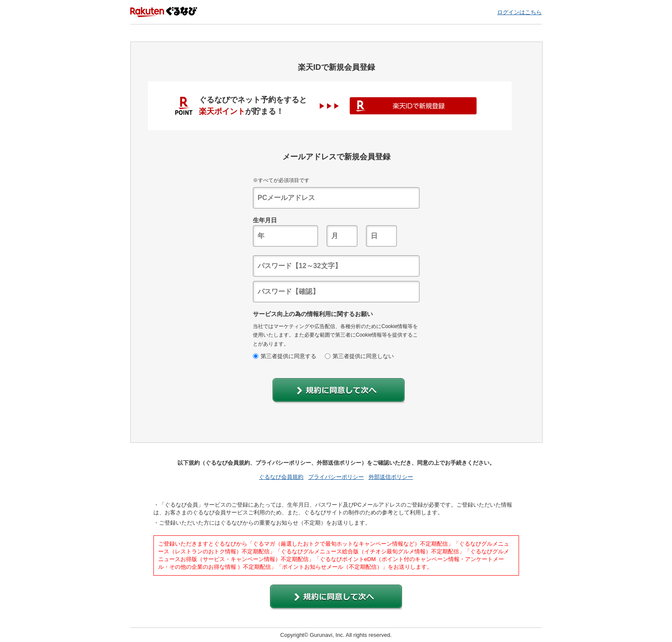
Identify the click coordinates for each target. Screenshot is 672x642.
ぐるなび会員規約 (281, 477)
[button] (339, 391)
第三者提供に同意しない (359, 356)
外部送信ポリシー (391, 477)
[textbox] (336, 198)
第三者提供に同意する (285, 356)
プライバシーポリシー (336, 477)
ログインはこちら (519, 12)
